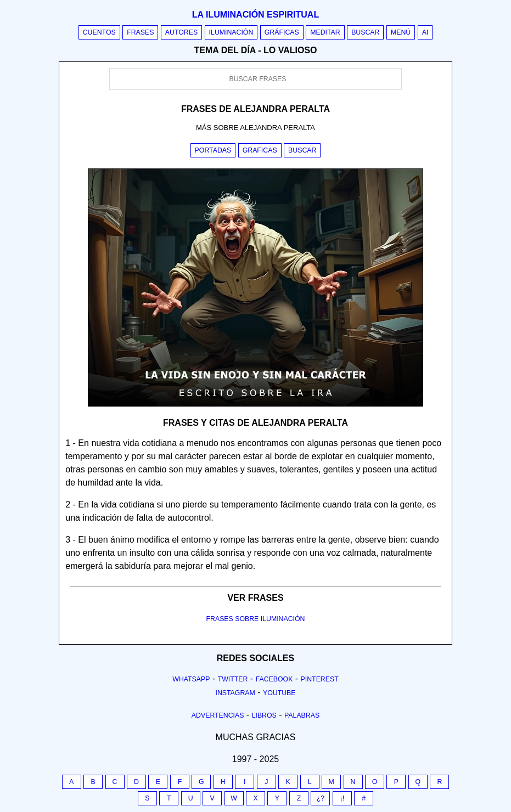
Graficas (260, 150)
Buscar (365, 32)
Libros (264, 715)
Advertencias (218, 715)
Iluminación (231, 32)
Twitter (233, 679)
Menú (401, 32)
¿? (321, 798)
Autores (181, 32)
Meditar (325, 32)
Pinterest (320, 679)
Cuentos (99, 32)
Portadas (213, 150)
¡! (342, 798)
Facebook (274, 679)
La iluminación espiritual (255, 15)
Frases (140, 32)
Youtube (279, 693)
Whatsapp (191, 679)
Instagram (235, 693)
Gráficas (282, 32)
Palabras (302, 715)
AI (425, 32)
